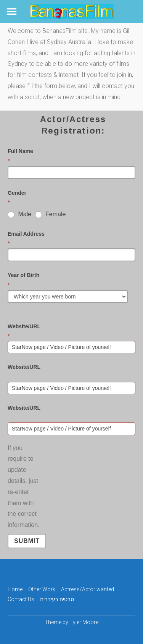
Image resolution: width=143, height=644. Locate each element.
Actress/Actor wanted (88, 589)
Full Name (70, 157)
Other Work (42, 589)
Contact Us (21, 599)
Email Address (70, 240)
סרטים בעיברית (57, 599)
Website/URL (70, 332)
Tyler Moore (84, 622)
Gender (70, 199)
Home (15, 589)
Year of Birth (70, 281)
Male (19, 214)
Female (51, 214)
